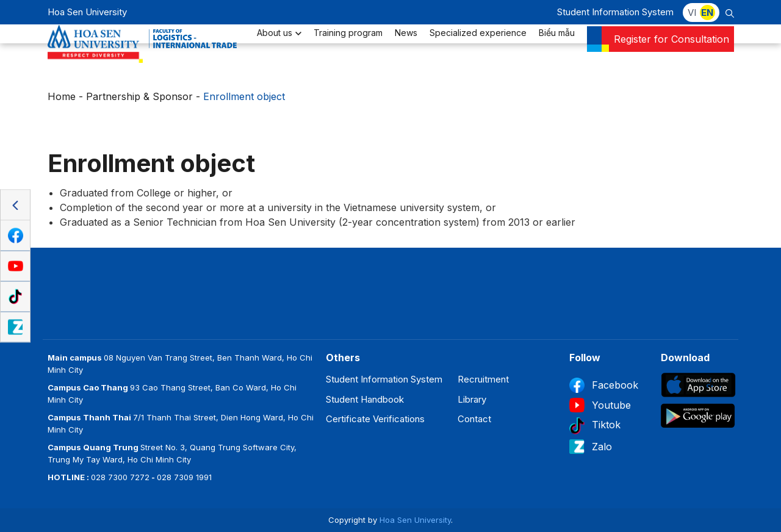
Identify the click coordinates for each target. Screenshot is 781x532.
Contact (474, 419)
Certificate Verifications (375, 419)
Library (472, 399)
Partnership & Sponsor (139, 96)
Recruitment (483, 379)
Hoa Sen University (415, 520)
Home (62, 96)
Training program (348, 52)
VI (692, 13)
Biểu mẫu (557, 52)
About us (279, 52)
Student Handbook (365, 399)
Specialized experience (478, 52)
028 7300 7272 (120, 477)
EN (707, 13)
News (406, 52)
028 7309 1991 (184, 477)
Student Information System (615, 12)
